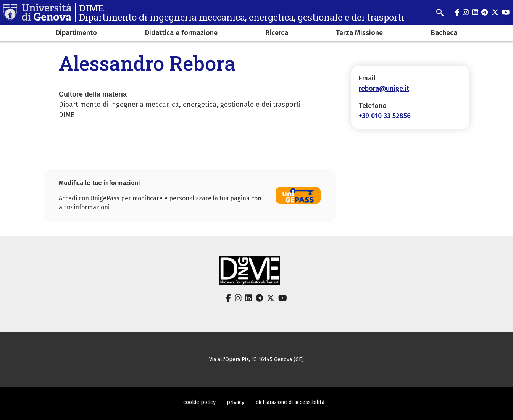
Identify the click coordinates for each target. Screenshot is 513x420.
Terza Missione (359, 33)
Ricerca (277, 33)
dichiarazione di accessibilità (290, 402)
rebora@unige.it (384, 89)
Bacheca (444, 33)
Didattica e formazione (181, 33)
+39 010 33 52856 (385, 116)
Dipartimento (76, 33)
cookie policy (199, 402)
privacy (236, 402)
